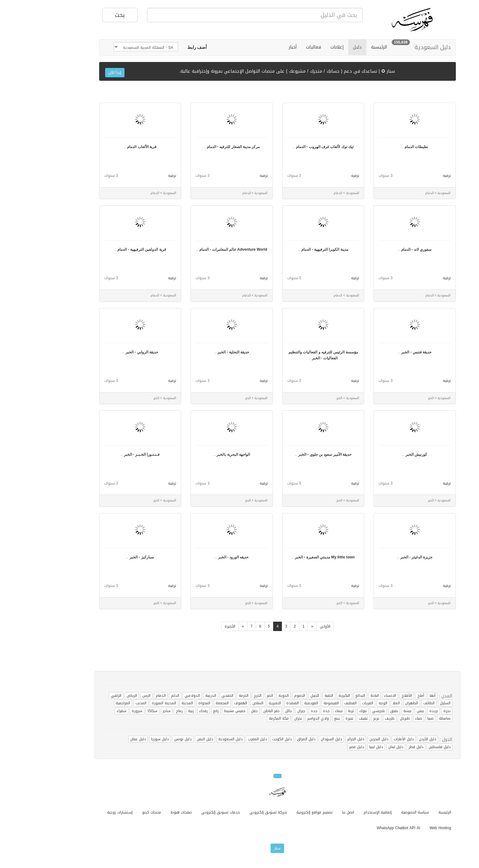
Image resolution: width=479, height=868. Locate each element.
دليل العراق (268, 739)
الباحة (337, 696)
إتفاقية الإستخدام (340, 812)
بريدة (396, 711)
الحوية (246, 696)
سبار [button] (239, 848)
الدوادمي (154, 696)
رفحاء (166, 711)
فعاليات (276, 47)
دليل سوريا (122, 739)
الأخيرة (192, 626)
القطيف (313, 703)
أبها (395, 696)
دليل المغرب (219, 739)
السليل (407, 703)
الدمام (123, 696)
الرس (109, 696)
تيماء (301, 711)
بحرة (409, 711)
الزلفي (78, 696)
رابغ (178, 711)
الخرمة (206, 696)
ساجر (129, 711)
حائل (251, 711)
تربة (313, 711)
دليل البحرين (341, 739)
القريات (330, 703)
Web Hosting (403, 828)
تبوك (325, 711)
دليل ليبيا (338, 747)
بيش (382, 711)
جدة (288, 711)
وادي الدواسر (280, 718)
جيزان (263, 711)
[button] (159, 47)
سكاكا (115, 711)
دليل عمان (100, 739)
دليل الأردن (390, 739)
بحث (82, 15)
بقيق (356, 711)
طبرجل (367, 718)
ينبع (299, 718)
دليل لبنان (358, 747)
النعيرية (237, 703)
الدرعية (173, 696)
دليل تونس (145, 739)
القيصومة (293, 703)
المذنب (103, 703)
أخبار (255, 47)
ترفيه (409, 176)
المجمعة (184, 703)
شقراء (84, 711)
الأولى (287, 626)
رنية (153, 711)
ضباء (381, 718)
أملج (383, 696)
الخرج (220, 696)
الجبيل (277, 696)
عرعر (339, 718)
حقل (217, 711)
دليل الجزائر (318, 739)
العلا (358, 703)
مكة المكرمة (241, 718)
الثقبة (291, 696)
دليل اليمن (167, 739)
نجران (260, 718)
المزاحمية (85, 703)
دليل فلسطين (402, 747)
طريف (352, 718)
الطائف (391, 703)
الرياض (94, 696)
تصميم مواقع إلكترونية (277, 812)
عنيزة (312, 718)
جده (276, 711)
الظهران (374, 703)
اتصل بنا (310, 812)
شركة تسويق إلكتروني (230, 812)
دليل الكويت (244, 739)
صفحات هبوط (143, 812)
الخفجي (190, 696)
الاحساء (352, 696)
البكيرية (306, 696)
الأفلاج (369, 696)
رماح (141, 711)
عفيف (326, 718)
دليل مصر (319, 747)
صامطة (407, 718)
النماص (220, 703)
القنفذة (255, 703)
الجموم (262, 696)
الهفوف (203, 703)
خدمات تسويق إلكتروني (183, 812)
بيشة (369, 711)
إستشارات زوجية (82, 812)
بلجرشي (341, 711)
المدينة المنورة (126, 703)
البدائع (322, 696)
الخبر (232, 696)
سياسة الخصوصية (377, 812)
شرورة (99, 711)
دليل (319, 47)
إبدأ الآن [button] (77, 73)
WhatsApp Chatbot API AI (361, 828)
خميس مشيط (197, 711)
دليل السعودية (395, 47)
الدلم (137, 696)
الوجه (345, 703)
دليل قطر (378, 747)
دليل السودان (293, 739)
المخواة (166, 703)
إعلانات (299, 47)
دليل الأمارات (366, 739)
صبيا (393, 718)
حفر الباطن (234, 711)
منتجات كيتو (114, 812)
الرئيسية (341, 47)
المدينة (149, 703)
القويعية (273, 703)
